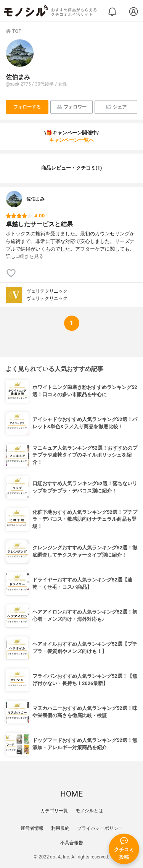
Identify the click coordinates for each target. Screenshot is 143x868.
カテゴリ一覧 (54, 811)
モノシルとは (89, 811)
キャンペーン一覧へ (71, 140)
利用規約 (60, 828)
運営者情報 (32, 828)
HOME (71, 794)
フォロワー (71, 107)
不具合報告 (72, 843)
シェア (116, 107)
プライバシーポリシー (100, 828)
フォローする (27, 107)
